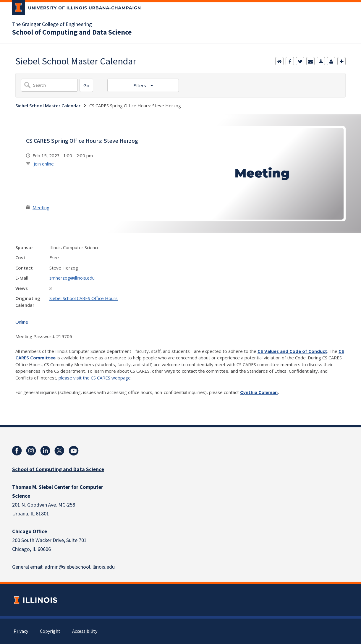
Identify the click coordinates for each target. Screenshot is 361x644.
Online (22, 322)
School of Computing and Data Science (72, 33)
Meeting (41, 207)
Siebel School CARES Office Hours (84, 298)
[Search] (86, 85)
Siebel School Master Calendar (48, 106)
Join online (43, 164)
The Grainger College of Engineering (52, 25)
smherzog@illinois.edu (72, 278)
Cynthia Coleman (259, 392)
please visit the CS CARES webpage (95, 378)
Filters (140, 85)
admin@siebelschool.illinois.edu (80, 567)
